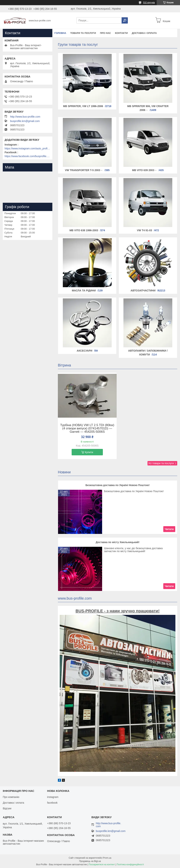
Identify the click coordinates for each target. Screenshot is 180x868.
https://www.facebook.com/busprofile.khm (28, 156)
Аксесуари (85, 351)
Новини (64, 472)
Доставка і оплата (144, 33)
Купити (89, 452)
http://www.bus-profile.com (25, 117)
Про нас (105, 33)
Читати (169, 529)
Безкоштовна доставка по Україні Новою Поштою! (118, 485)
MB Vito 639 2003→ (144, 170)
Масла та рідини (84, 290)
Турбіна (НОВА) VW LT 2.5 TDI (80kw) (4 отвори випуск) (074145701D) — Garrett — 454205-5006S (87, 428)
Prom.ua (107, 858)
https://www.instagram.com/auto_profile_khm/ (28, 148)
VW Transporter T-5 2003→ (84, 170)
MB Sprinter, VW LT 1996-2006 (83, 106)
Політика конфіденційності (130, 865)
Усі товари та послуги (161, 463)
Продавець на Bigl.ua (90, 861)
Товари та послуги (83, 33)
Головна (60, 33)
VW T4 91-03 (144, 230)
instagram (53, 797)
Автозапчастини (143, 290)
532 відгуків (149, 3)
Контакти (121, 33)
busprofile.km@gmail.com (25, 121)
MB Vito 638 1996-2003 (84, 230)
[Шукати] (125, 20)
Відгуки (7, 808)
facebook (52, 803)
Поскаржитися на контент (102, 865)
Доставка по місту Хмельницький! (118, 542)
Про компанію (11, 797)
